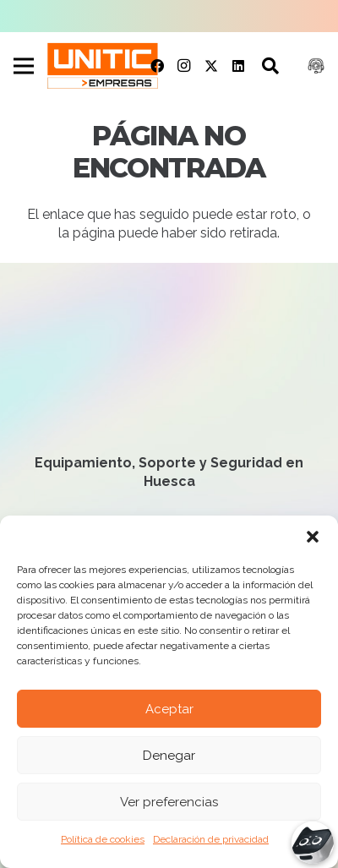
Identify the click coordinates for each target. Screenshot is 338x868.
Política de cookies (103, 839)
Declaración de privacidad (211, 839)
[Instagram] (184, 66)
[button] (313, 537)
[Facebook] (157, 66)
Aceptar (169, 709)
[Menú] (24, 66)
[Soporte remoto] (316, 66)
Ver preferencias (169, 802)
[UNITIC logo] (103, 66)
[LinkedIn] (238, 66)
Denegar (169, 756)
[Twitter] (211, 66)
